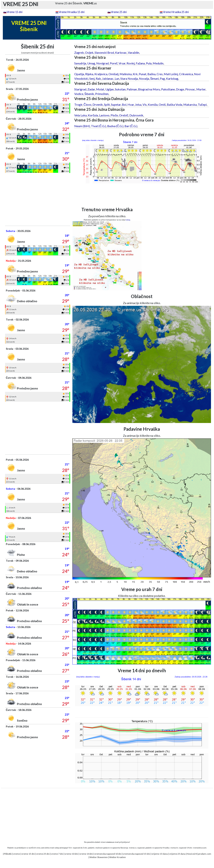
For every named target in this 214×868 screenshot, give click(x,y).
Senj (92, 78)
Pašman (132, 89)
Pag (162, 78)
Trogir (78, 104)
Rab (98, 78)
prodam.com (205, 854)
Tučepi (202, 104)
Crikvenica (186, 74)
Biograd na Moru (149, 89)
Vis (145, 104)
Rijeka (89, 74)
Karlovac (121, 52)
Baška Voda (175, 104)
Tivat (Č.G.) (99, 126)
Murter (201, 89)
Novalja (144, 78)
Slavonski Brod (104, 52)
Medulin (158, 63)
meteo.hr (174, 848)
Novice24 (192, 854)
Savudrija (80, 63)
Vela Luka (80, 115)
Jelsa (138, 104)
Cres (160, 74)
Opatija (79, 74)
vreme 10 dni (71, 854)
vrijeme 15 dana (160, 854)
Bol (124, 104)
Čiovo (87, 104)
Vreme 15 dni (15, 12)
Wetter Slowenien (99, 857)
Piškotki (8, 854)
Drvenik (98, 104)
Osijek (89, 52)
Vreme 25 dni (119, 12)
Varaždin (134, 52)
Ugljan (110, 89)
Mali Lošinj (171, 74)
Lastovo (104, 115)
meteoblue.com (200, 848)
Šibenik (89, 94)
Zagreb (79, 52)
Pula (149, 63)
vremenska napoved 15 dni (137, 854)
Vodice (79, 94)
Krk (135, 74)
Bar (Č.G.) (131, 126)
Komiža (153, 104)
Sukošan (120, 89)
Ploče (114, 115)
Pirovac (190, 89)
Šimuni (154, 78)
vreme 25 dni (43, 854)
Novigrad (102, 63)
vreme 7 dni (57, 854)
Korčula (93, 115)
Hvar (131, 104)
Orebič (124, 115)
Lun (117, 78)
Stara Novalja (129, 78)
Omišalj (113, 74)
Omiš (162, 104)
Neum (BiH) (82, 126)
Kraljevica (101, 74)
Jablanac (108, 78)
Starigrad (80, 89)
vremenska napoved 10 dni (108, 854)
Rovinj (131, 63)
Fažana (140, 63)
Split (107, 104)
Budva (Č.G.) (115, 126)
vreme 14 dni (86, 854)
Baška (151, 74)
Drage (180, 89)
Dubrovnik (136, 115)
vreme (17, 854)
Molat (100, 89)
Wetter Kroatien (118, 857)
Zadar (91, 89)
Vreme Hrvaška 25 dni (176, 12)
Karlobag (172, 78)
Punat (143, 74)
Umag (91, 63)
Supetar (116, 104)
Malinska (126, 74)
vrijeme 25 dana (177, 854)
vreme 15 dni (28, 854)
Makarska (190, 104)
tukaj (128, 220)
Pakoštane (168, 89)
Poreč (114, 63)
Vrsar (122, 63)
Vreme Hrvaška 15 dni (72, 12)
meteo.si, (133, 848)
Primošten (102, 94)
